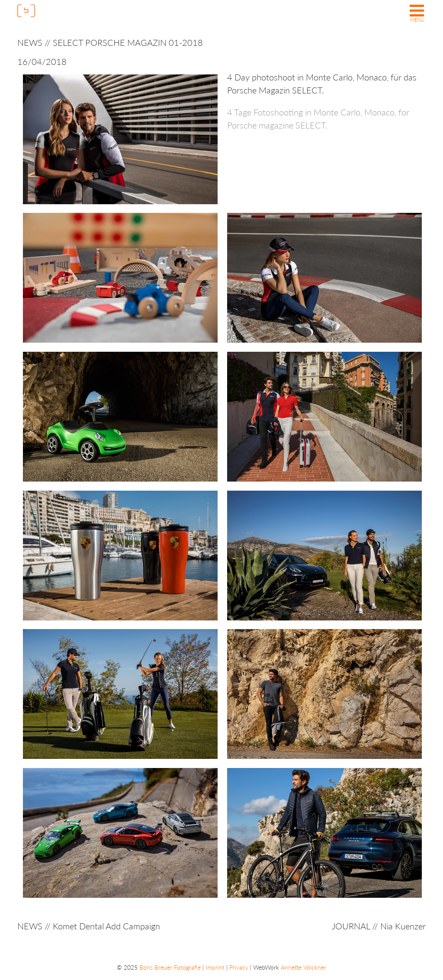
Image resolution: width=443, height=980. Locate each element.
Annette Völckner (303, 967)
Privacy (239, 967)
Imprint (215, 967)
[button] (417, 14)
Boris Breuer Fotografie (170, 967)
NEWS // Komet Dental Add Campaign (89, 926)
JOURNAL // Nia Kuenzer (379, 926)
